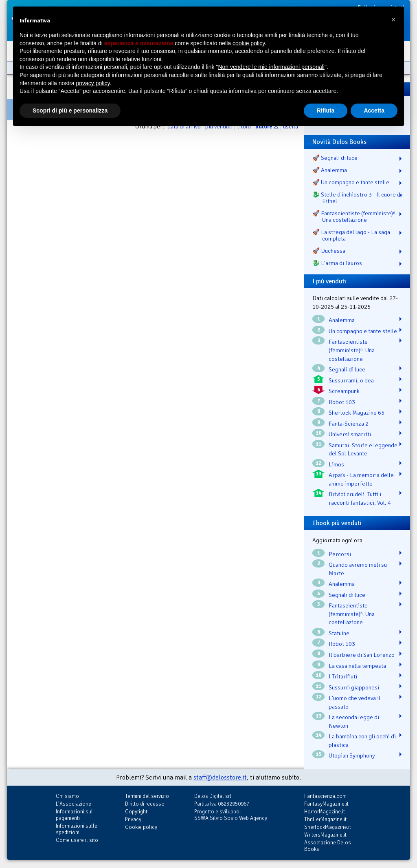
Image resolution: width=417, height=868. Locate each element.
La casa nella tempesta (357, 666)
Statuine (339, 633)
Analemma (342, 320)
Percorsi (340, 554)
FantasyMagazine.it (326, 804)
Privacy (133, 819)
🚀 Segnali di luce (335, 158)
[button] (393, 20)
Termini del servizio (147, 796)
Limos (336, 464)
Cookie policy (141, 827)
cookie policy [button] (249, 43)
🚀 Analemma (330, 170)
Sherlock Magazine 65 (357, 413)
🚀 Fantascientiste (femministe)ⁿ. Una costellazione (354, 216)
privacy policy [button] (93, 83)
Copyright (136, 812)
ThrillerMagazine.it (325, 819)
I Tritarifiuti (343, 676)
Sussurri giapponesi (354, 687)
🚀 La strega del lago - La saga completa (351, 235)
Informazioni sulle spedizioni (77, 829)
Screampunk (344, 391)
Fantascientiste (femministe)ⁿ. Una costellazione (352, 350)
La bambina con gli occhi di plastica (362, 741)
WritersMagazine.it (325, 835)
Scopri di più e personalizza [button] (70, 110)
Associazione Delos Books (328, 846)
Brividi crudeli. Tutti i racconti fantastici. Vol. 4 (360, 498)
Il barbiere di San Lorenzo (362, 655)
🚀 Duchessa (329, 251)
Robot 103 (342, 402)
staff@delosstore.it (220, 777)
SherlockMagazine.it (328, 827)
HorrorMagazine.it (325, 812)
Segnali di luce (347, 369)
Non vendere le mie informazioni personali (271, 67)
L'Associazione (74, 804)
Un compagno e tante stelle (363, 331)
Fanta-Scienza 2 (349, 424)
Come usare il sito (77, 840)
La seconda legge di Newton (354, 721)
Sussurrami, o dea (351, 380)
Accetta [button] (374, 110)
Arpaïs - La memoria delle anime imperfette (361, 479)
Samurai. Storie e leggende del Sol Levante (363, 449)
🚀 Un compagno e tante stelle (351, 182)
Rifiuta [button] (326, 110)
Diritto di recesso (145, 804)
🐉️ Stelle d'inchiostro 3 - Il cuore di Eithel (357, 198)
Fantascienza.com (325, 796)
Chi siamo (67, 796)
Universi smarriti (350, 434)
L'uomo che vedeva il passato (354, 702)
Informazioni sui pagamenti (74, 815)
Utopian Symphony (352, 755)
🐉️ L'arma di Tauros (337, 263)
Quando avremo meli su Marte (358, 569)
